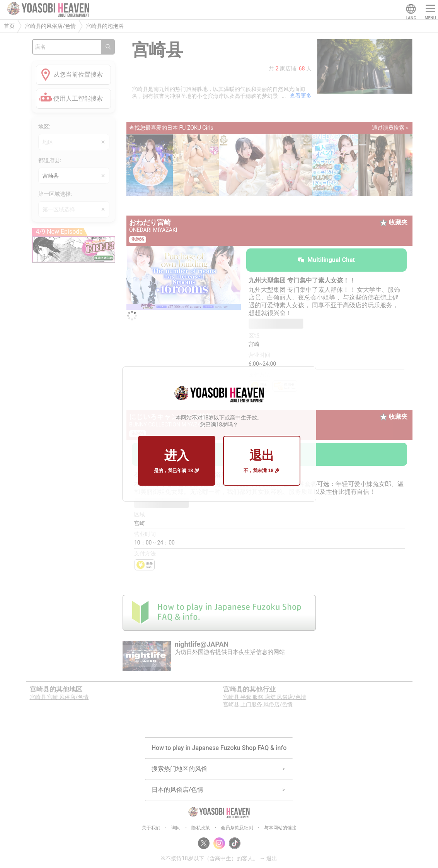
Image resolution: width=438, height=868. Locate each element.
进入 (176, 461)
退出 (261, 461)
